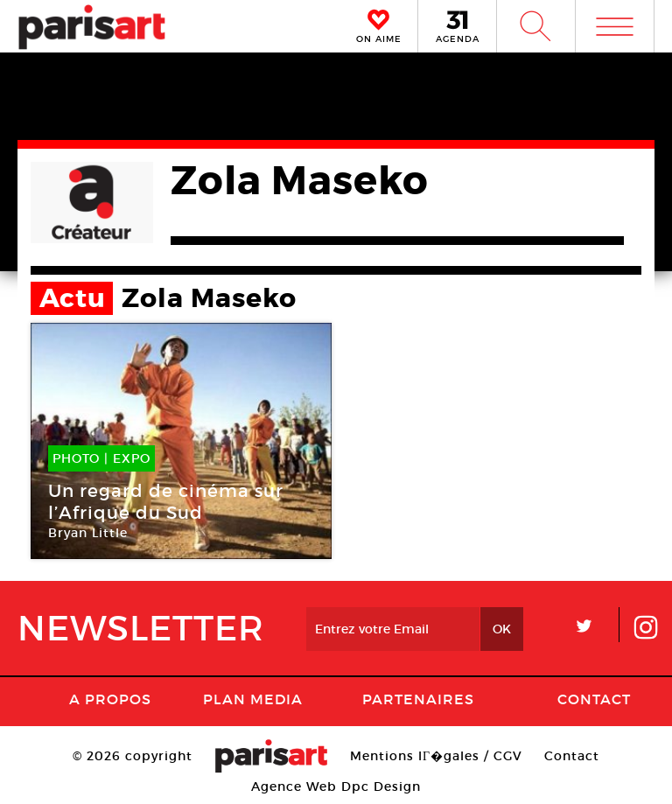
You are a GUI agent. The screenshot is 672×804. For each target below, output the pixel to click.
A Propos (110, 699)
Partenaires (418, 699)
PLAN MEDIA (253, 699)
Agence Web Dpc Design (336, 787)
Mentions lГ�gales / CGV (436, 756)
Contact (594, 699)
